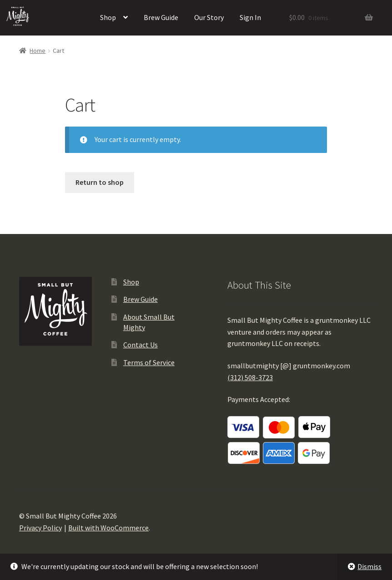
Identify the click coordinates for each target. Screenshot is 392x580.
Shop (108, 17)
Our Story (209, 17)
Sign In (250, 17)
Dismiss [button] (369, 566)
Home (38, 51)
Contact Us (141, 345)
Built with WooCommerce (108, 528)
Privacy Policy (40, 528)
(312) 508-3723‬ (250, 377)
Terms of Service (149, 362)
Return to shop (100, 182)
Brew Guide (161, 17)
